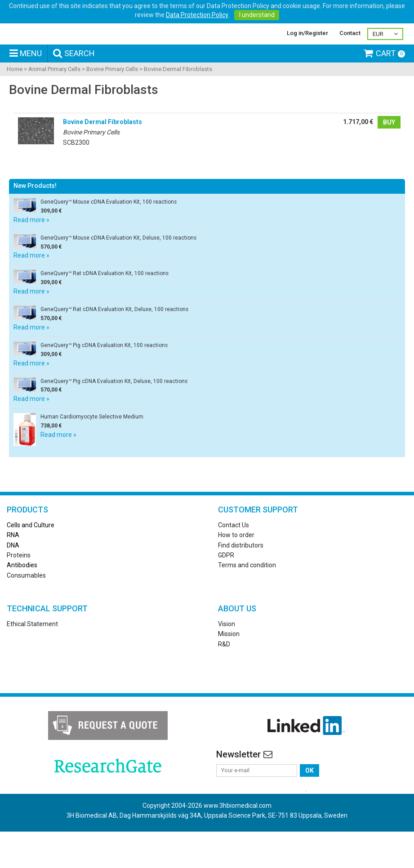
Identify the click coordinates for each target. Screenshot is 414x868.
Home (15, 101)
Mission (229, 666)
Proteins (19, 587)
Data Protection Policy (197, 15)
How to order (236, 567)
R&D (224, 676)
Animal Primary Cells (54, 101)
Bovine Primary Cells (112, 101)
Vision (227, 655)
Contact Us (234, 556)
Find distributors (241, 577)
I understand (257, 15)
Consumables (26, 607)
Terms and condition (247, 597)
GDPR (226, 587)
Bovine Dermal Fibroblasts (178, 101)
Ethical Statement (32, 655)
